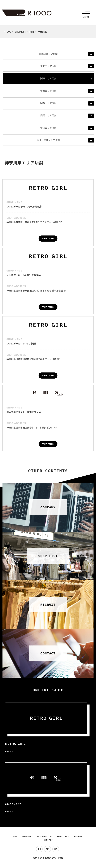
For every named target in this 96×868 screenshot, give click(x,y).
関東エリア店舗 (48, 78)
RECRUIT (79, 836)
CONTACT (48, 840)
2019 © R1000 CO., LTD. (48, 858)
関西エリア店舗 (48, 103)
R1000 (8, 32)
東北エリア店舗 (48, 66)
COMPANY (27, 836)
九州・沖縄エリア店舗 (48, 140)
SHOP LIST (20, 32)
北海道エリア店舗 (48, 54)
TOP (15, 836)
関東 (32, 32)
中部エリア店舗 (48, 91)
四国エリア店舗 (48, 115)
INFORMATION (44, 836)
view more (48, 238)
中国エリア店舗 (48, 128)
